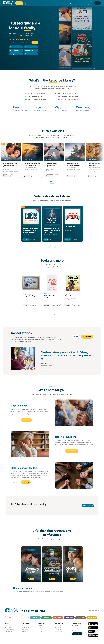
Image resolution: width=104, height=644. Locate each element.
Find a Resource (8, 631)
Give (97, 3)
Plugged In (57, 633)
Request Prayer (8, 626)
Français (84, 3)
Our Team (40, 629)
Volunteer (24, 631)
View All (52, 182)
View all (15, 113)
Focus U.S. (57, 635)
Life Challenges (58, 618)
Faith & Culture (69, 618)
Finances (40, 631)
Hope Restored (58, 627)
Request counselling (72, 451)
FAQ (39, 635)
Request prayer (26, 420)
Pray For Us (24, 626)
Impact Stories (92, 618)
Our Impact (41, 627)
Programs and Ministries (10, 629)
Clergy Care (80, 618)
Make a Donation (25, 629)
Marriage (35, 618)
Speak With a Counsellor (10, 627)
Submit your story (87, 337)
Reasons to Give (75, 629)
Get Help (19, 3)
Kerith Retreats (58, 629)
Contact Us (41, 637)
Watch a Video (8, 637)
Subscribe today (88, 506)
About (78, 3)
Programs (71, 3)
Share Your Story (25, 627)
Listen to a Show (8, 635)
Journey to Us (58, 626)
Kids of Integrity (58, 631)
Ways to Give (74, 631)
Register (31, 579)
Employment (24, 633)
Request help (26, 482)
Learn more (15, 420)
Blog (39, 633)
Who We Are (41, 626)
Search (35, 43)
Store (90, 3)
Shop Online (7, 633)
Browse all (76, 337)
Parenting (46, 618)
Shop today (52, 314)
